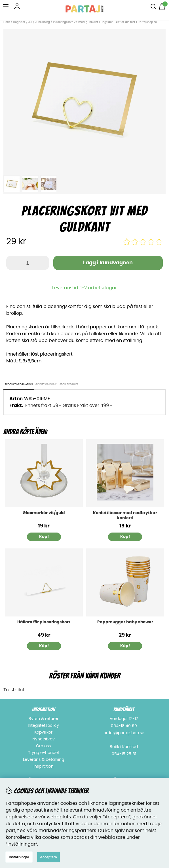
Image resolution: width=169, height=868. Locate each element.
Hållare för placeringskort (44, 622)
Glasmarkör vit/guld (44, 513)
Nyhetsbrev (44, 739)
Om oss (43, 746)
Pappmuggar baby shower (125, 622)
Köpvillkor (43, 732)
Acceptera (48, 857)
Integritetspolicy (43, 726)
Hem (7, 22)
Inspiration (44, 766)
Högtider (19, 22)
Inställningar (19, 857)
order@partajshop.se (124, 733)
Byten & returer (44, 719)
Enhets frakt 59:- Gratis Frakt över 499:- (69, 406)
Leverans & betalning (44, 760)
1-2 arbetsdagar (99, 288)
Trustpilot (14, 690)
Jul (30, 22)
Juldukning (43, 22)
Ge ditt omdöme (46, 384)
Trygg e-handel (43, 753)
